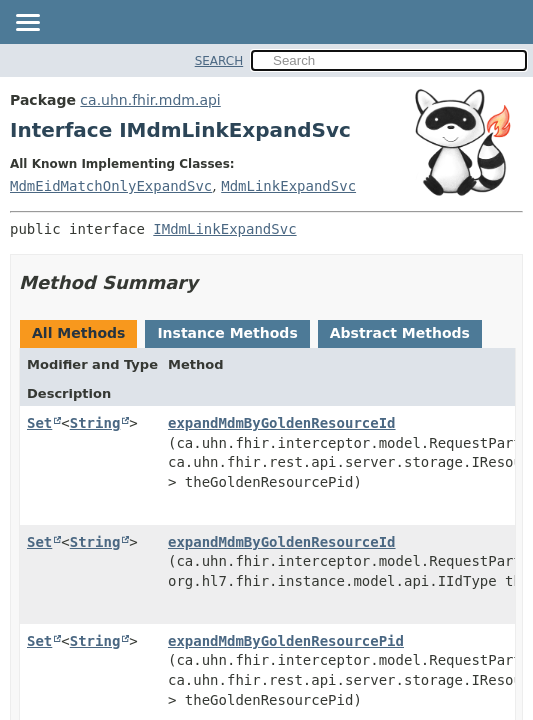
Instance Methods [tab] (227, 333)
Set (39, 423)
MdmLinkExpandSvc (288, 186)
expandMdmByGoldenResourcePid (286, 641)
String (95, 423)
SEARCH (219, 61)
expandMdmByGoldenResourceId (282, 423)
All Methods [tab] (78, 333)
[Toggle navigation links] (27, 24)
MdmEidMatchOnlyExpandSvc (111, 186)
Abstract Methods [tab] (400, 333)
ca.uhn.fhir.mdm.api (150, 100)
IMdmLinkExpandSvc (224, 229)
